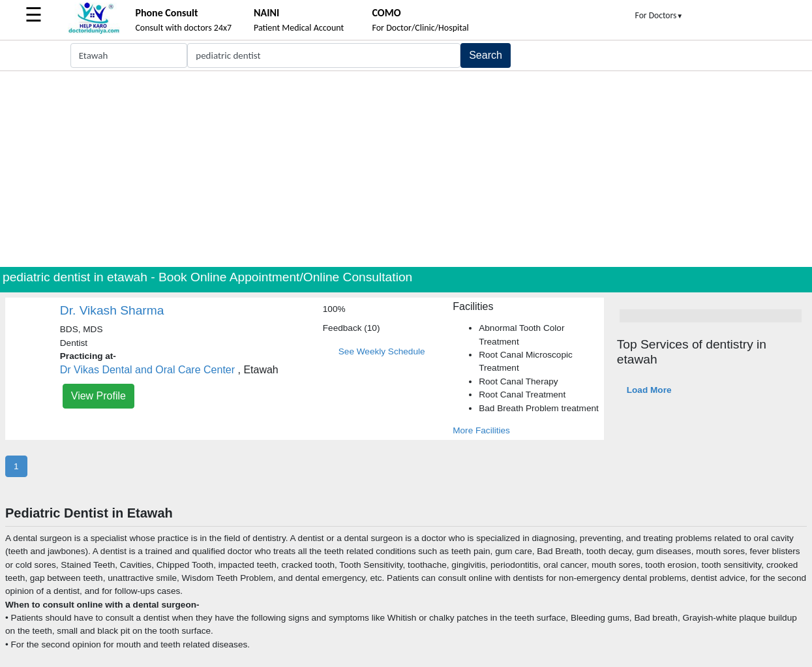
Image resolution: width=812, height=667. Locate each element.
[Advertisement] (406, 169)
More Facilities (481, 430)
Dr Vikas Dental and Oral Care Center (147, 370)
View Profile (98, 396)
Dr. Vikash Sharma (112, 310)
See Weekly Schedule (382, 351)
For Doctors (659, 15)
